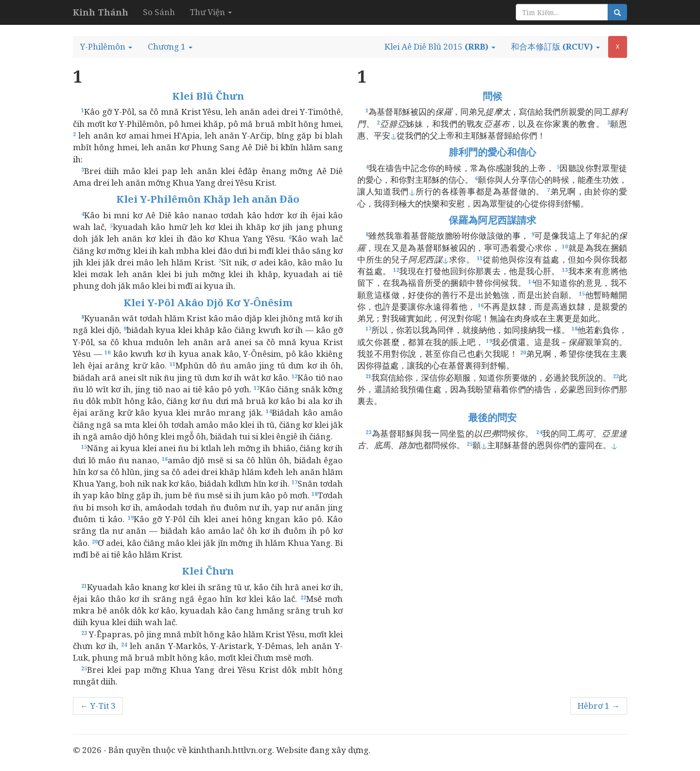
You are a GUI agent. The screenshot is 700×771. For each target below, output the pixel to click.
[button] (106, 47)
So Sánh (159, 12)
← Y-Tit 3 (98, 706)
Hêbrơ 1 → (599, 706)
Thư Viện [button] (211, 12)
